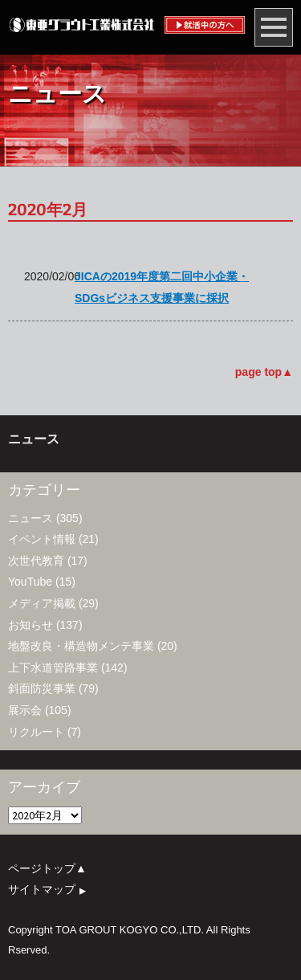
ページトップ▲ (47, 868)
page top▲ (264, 372)
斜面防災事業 (42, 688)
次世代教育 (36, 561)
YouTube (30, 582)
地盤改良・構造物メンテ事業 (81, 646)
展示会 (25, 710)
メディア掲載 (42, 603)
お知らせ (31, 625)
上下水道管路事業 (53, 668)
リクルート (36, 732)
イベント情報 (42, 539)
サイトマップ (51, 890)
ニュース (31, 518)
